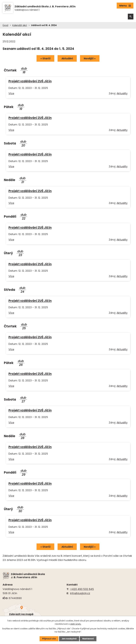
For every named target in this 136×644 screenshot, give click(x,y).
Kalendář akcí (20, 25)
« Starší (45, 59)
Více (11, 94)
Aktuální (67, 59)
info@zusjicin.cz (80, 594)
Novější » (90, 59)
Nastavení (88, 639)
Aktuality (122, 94)
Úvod (5, 25)
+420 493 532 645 (82, 589)
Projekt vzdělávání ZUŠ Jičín (30, 82)
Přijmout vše (49, 639)
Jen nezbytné (69, 639)
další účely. (76, 624)
